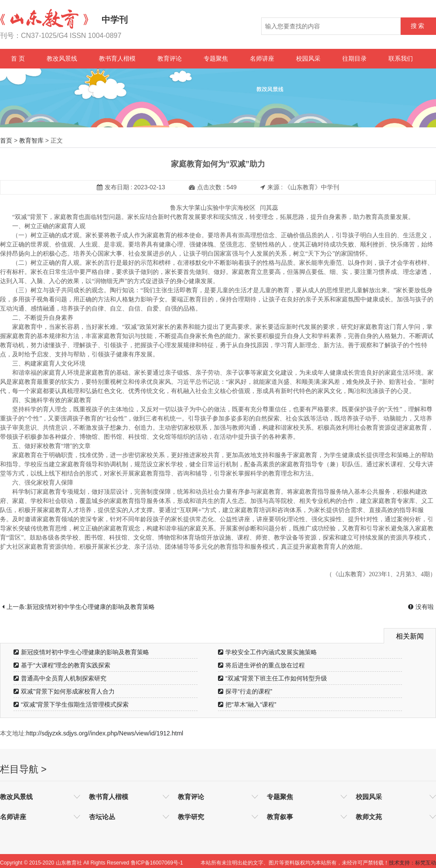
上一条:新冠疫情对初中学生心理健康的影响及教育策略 (78, 607)
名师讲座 (262, 58)
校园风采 (308, 58)
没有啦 (421, 607)
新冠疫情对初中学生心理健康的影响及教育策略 (81, 652)
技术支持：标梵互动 (412, 863)
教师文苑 (369, 817)
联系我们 (401, 58)
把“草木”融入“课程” (247, 704)
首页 (6, 140)
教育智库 (31, 140)
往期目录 (354, 58)
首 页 (18, 58)
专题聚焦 (216, 58)
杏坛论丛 (102, 817)
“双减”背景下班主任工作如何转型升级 (272, 678)
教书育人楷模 (117, 58)
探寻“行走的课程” (245, 691)
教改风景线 (62, 58)
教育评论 (170, 58)
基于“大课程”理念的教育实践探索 (62, 665)
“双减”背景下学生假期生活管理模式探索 (71, 704)
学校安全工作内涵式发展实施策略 (267, 652)
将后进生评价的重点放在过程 (261, 665)
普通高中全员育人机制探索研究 (60, 678)
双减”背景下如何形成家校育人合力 (64, 691)
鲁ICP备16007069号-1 (157, 863)
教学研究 (191, 817)
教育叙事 (280, 817)
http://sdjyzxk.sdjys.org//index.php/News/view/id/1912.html (105, 733)
